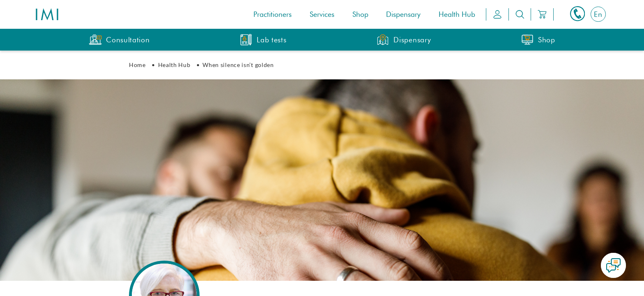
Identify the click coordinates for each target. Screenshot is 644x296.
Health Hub (457, 15)
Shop (360, 15)
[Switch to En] (598, 14)
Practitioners (273, 15)
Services (322, 15)
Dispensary (403, 15)
